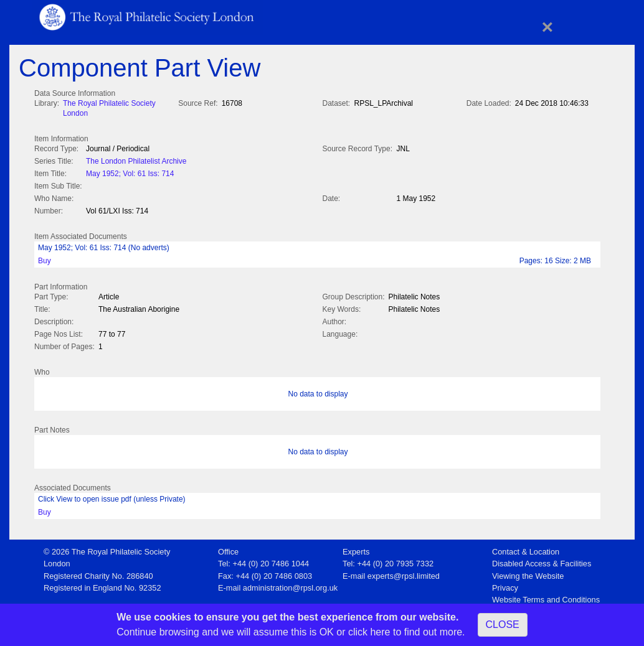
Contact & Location (526, 548)
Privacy (505, 584)
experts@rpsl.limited (404, 572)
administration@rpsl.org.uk (290, 584)
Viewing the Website (528, 572)
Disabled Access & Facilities (542, 560)
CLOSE (503, 625)
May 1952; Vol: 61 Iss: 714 (130, 172)
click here (369, 632)
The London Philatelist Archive (136, 160)
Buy (45, 258)
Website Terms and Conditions (546, 596)
